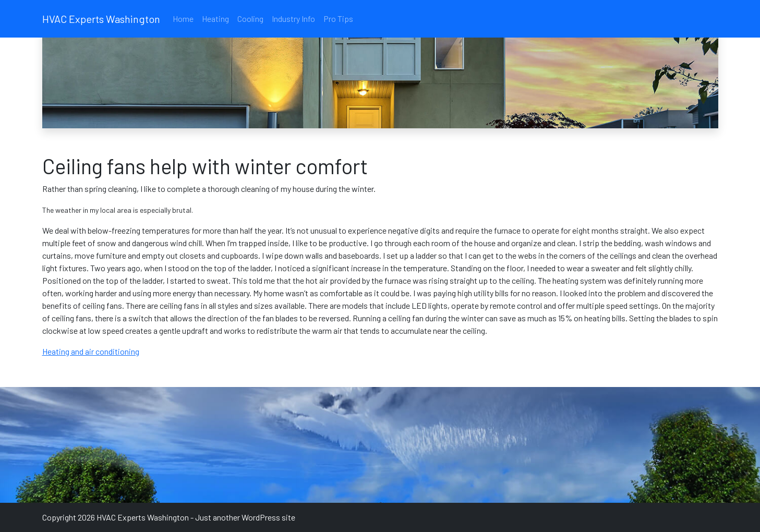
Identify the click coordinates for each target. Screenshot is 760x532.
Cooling (250, 19)
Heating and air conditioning (91, 351)
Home (183, 19)
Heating (215, 19)
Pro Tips (338, 19)
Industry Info (293, 19)
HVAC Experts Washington (101, 19)
